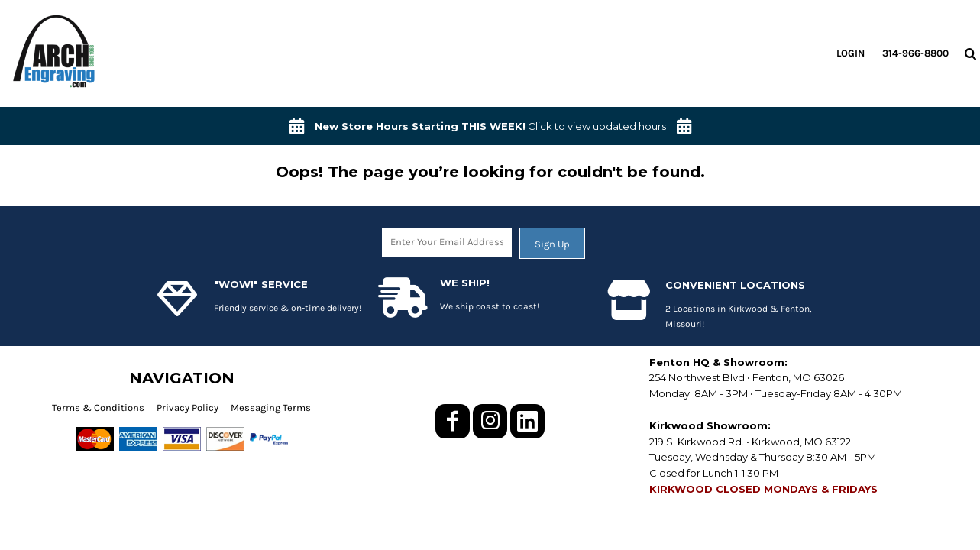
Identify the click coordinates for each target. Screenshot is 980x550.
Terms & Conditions (98, 408)
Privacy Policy (188, 408)
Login (851, 53)
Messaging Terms (271, 408)
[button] (970, 53)
